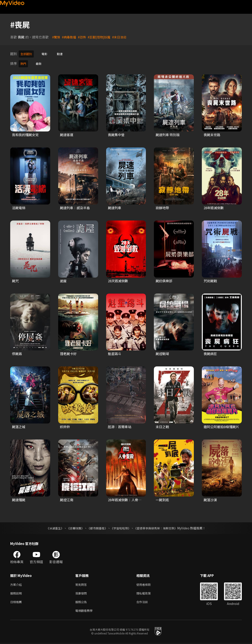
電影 (47, 54)
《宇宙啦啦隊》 (121, 527)
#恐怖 (83, 37)
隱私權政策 (147, 593)
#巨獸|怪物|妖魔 (101, 37)
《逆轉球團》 (73, 527)
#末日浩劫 (123, 37)
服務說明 (17, 593)
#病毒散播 (70, 37)
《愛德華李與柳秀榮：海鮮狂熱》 (159, 527)
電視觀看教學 (85, 611)
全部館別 (27, 54)
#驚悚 (56, 37)
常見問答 (82, 583)
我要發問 (82, 593)
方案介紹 (17, 583)
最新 (40, 63)
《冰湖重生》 (51, 527)
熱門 (24, 63)
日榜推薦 (17, 602)
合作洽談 (146, 602)
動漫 (63, 54)
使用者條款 (147, 583)
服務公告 (82, 602)
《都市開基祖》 (96, 527)
